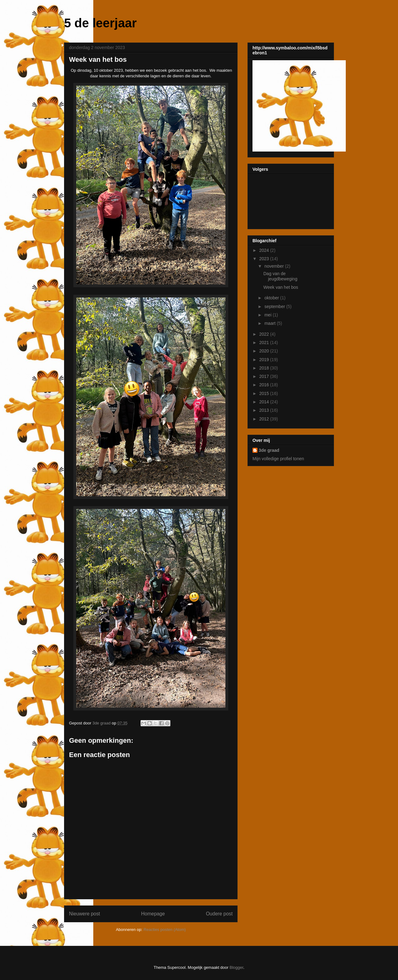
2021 (265, 343)
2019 (265, 360)
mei (268, 315)
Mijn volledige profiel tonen (278, 459)
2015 (265, 393)
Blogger (236, 967)
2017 (265, 376)
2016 (265, 385)
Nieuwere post (85, 914)
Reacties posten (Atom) (165, 930)
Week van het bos (281, 287)
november (275, 266)
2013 (265, 410)
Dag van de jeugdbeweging (280, 276)
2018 (265, 368)
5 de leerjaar (100, 23)
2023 (265, 259)
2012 (265, 419)
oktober (272, 298)
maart (271, 323)
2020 (265, 351)
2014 (265, 402)
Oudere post (219, 914)
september (275, 306)
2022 (265, 334)
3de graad (269, 450)
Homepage (153, 914)
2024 (265, 250)
